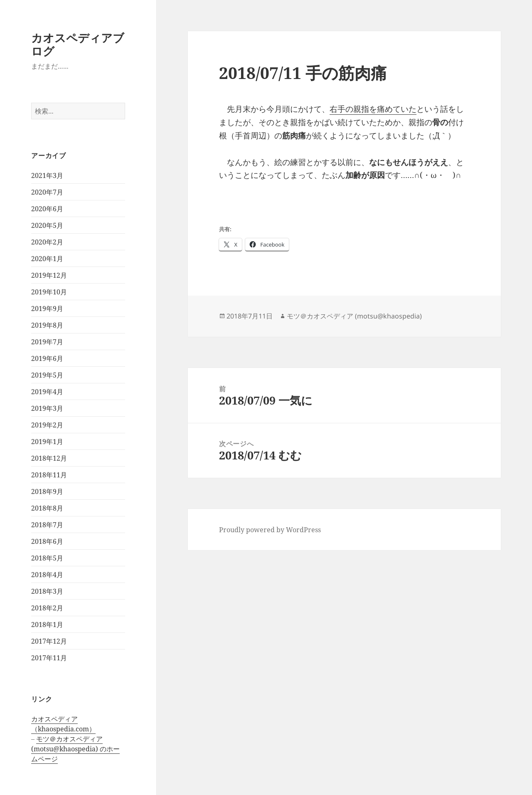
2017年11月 (49, 658)
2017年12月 (49, 641)
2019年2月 (47, 425)
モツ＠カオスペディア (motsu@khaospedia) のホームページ (75, 749)
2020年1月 (47, 259)
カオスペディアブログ (78, 44)
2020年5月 (47, 225)
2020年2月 (47, 242)
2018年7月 (47, 525)
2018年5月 (47, 558)
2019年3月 (47, 408)
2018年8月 (47, 508)
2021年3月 (47, 175)
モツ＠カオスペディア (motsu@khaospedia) (354, 316)
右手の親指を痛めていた (373, 109)
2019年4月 (47, 392)
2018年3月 (47, 591)
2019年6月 (47, 358)
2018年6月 (47, 541)
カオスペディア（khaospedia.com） (63, 724)
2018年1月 (47, 625)
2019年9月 (47, 309)
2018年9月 (47, 491)
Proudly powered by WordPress (270, 530)
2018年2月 (47, 608)
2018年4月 (47, 575)
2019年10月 (49, 292)
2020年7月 (47, 192)
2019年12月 (49, 275)
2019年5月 (47, 375)
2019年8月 (47, 325)
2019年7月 (47, 342)
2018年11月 (49, 475)
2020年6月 (47, 209)
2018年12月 (49, 458)
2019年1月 (47, 442)
